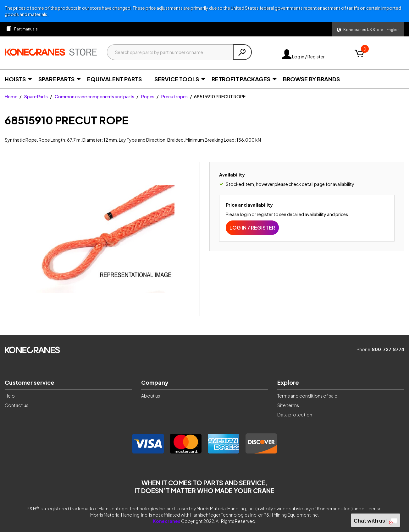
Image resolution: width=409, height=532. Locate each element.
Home (11, 96)
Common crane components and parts (94, 96)
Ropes (148, 96)
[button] (368, 29)
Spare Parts (36, 96)
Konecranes (167, 521)
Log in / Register (303, 57)
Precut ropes (174, 96)
